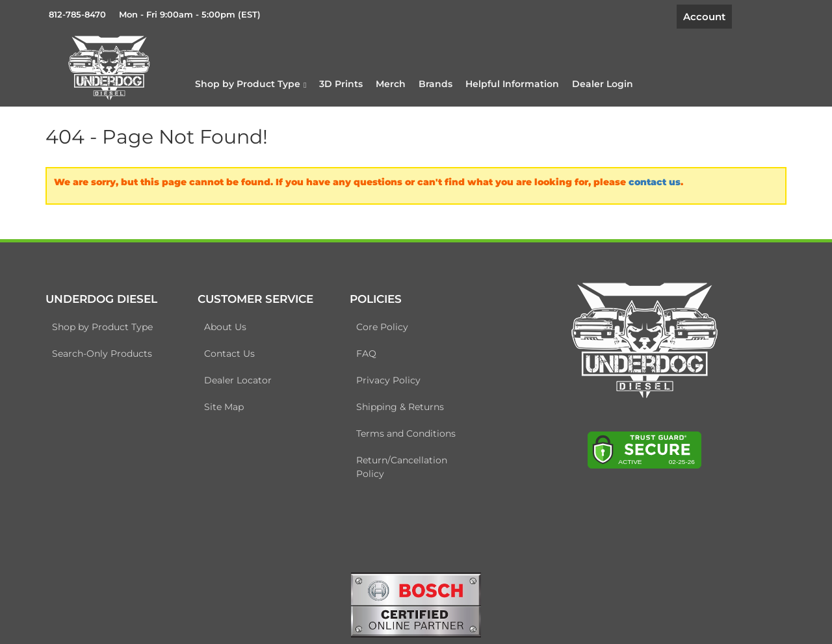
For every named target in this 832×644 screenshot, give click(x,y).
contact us (655, 182)
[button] (251, 84)
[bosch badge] (416, 604)
